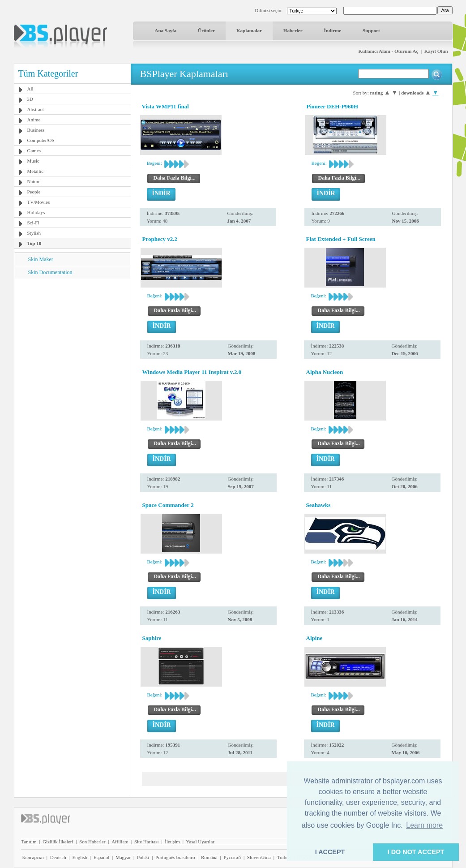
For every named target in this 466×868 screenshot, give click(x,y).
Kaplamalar (249, 30)
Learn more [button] (424, 825)
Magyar (123, 857)
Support (371, 30)
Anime (34, 120)
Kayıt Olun (436, 51)
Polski (143, 857)
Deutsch (58, 857)
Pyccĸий (232, 857)
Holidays (36, 212)
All (30, 89)
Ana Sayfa (166, 30)
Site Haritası (147, 842)
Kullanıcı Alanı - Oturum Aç (389, 51)
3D (30, 99)
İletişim (172, 842)
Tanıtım (29, 842)
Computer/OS (41, 140)
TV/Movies (39, 202)
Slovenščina (259, 857)
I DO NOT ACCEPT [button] (416, 852)
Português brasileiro (175, 857)
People (34, 192)
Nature (34, 181)
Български (33, 857)
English (80, 857)
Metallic (36, 171)
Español (101, 857)
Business (36, 130)
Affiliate (120, 842)
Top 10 (34, 243)
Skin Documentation (50, 272)
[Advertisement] (72, 335)
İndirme (333, 30)
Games (34, 150)
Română (209, 857)
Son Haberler (92, 842)
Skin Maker (41, 259)
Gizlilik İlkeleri (58, 842)
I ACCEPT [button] (330, 852)
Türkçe (284, 857)
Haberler (293, 30)
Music (34, 161)
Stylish (34, 233)
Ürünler (206, 30)
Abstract (36, 109)
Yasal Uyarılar (200, 842)
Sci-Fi (33, 223)
